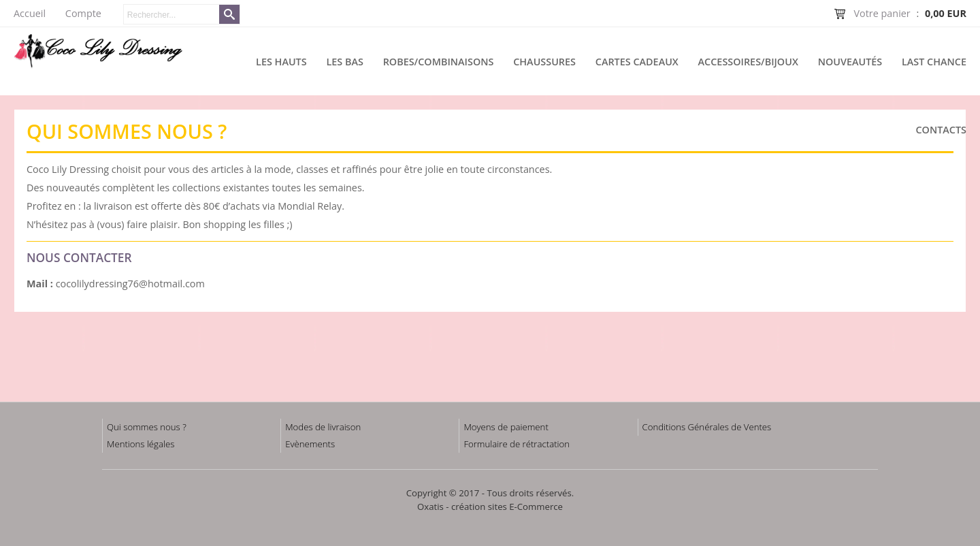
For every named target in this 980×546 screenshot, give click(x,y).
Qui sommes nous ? (147, 427)
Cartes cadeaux (637, 62)
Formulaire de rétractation (517, 444)
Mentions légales (141, 444)
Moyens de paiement (506, 427)
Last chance (934, 62)
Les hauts (281, 62)
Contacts (941, 130)
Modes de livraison (323, 427)
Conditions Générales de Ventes (707, 427)
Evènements (310, 444)
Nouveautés (850, 62)
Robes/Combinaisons (439, 62)
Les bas (344, 62)
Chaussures (544, 62)
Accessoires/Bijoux (748, 62)
